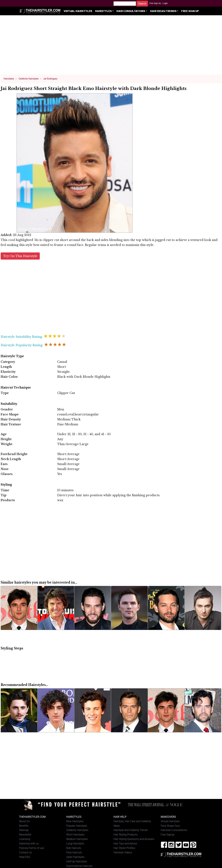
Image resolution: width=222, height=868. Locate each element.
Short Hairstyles (75, 835)
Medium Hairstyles (77, 839)
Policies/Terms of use (32, 848)
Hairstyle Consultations (174, 830)
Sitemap (24, 830)
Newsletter (25, 835)
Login (165, 3)
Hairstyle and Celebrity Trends (131, 830)
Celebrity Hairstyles (77, 830)
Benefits (24, 826)
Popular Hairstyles (77, 826)
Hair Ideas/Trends (163, 11)
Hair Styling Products (125, 835)
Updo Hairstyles (75, 857)
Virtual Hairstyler (78, 11)
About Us (24, 821)
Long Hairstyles (75, 844)
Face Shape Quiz (170, 826)
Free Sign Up (155, 3)
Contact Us (25, 852)
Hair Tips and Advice (125, 844)
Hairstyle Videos (123, 852)
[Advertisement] (111, 46)
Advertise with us (29, 844)
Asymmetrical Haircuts (79, 866)
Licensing (25, 839)
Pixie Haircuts (74, 852)
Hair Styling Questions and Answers (134, 839)
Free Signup (167, 835)
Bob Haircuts (74, 848)
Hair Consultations (131, 11)
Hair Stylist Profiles (124, 848)
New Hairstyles (75, 821)
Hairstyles (103, 11)
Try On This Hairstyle (20, 256)
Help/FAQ (25, 857)
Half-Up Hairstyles (77, 861)
